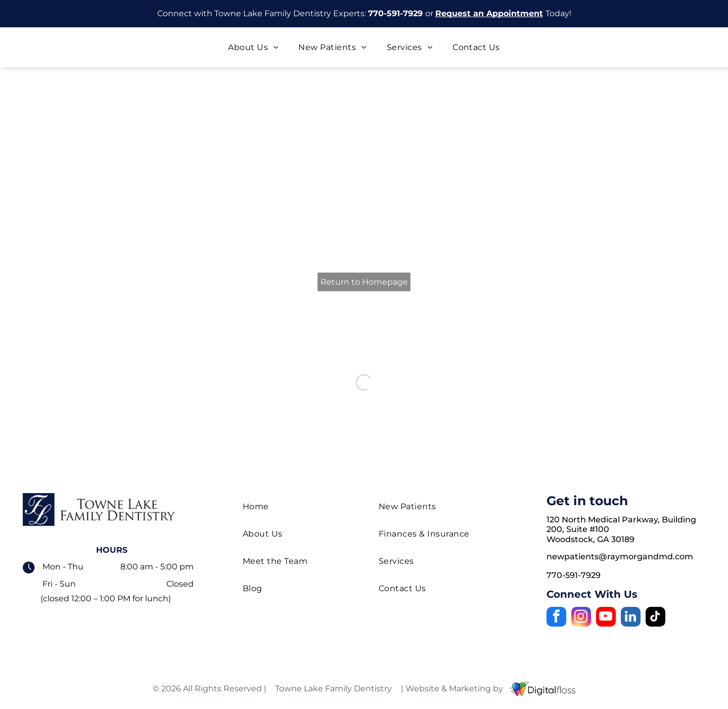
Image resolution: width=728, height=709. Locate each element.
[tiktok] (655, 618)
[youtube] (606, 618)
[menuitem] (253, 48)
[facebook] (556, 618)
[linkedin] (631, 618)
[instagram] (581, 618)
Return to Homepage (364, 282)
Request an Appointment (489, 13)
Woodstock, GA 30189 (590, 539)
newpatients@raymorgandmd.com (620, 557)
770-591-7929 (395, 13)
